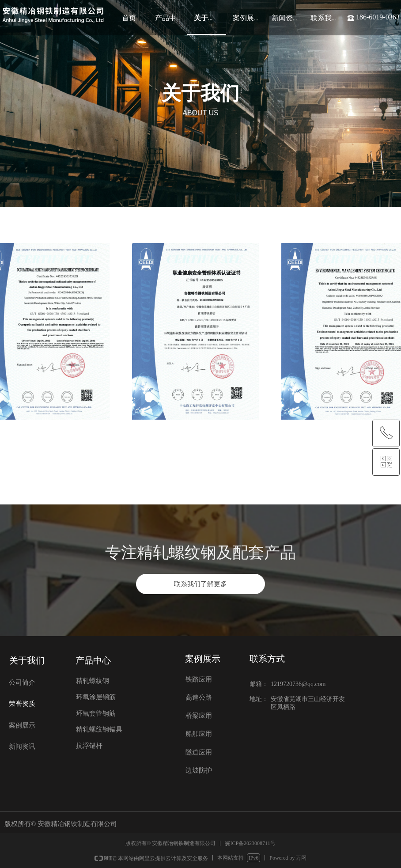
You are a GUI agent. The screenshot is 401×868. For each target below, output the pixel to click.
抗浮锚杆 (89, 746)
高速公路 (199, 697)
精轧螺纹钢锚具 (99, 729)
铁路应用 (199, 679)
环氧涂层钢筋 (96, 697)
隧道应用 (199, 752)
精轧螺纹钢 (93, 681)
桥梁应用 (199, 716)
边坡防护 (199, 770)
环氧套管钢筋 (96, 713)
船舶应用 (199, 734)
